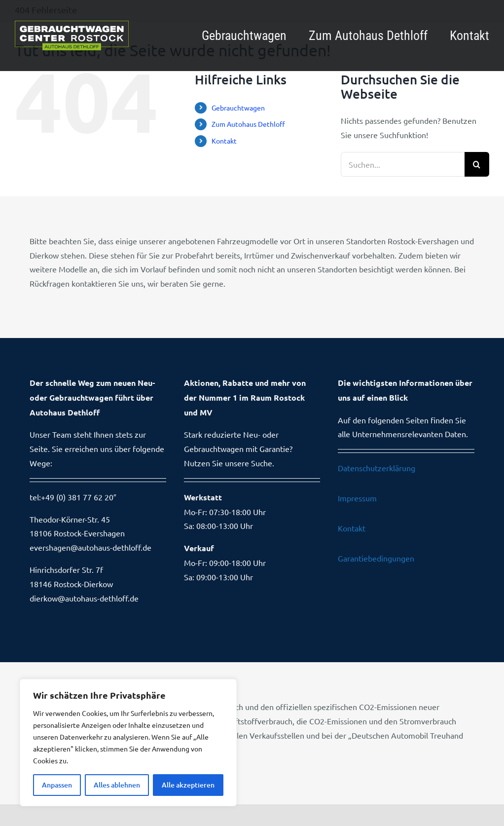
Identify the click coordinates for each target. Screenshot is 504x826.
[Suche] (477, 164)
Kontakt (224, 141)
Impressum (357, 498)
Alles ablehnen (117, 785)
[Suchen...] (403, 164)
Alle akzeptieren (188, 785)
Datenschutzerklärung (377, 468)
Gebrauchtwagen (238, 108)
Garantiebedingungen (376, 558)
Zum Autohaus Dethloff (248, 124)
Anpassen (57, 785)
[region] (128, 743)
